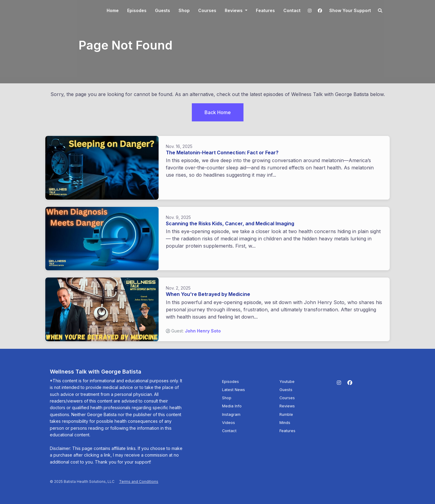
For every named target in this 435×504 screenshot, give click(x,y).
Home (113, 10)
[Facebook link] (320, 10)
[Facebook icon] (350, 383)
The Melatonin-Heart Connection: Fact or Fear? (222, 152)
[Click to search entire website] (380, 10)
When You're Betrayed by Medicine (208, 294)
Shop (184, 10)
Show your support (350, 10)
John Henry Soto (203, 331)
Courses (207, 10)
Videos (229, 423)
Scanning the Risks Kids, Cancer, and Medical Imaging (230, 223)
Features (265, 10)
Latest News (234, 390)
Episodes (137, 10)
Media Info (232, 406)
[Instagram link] (310, 10)
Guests (163, 10)
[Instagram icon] (339, 383)
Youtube (287, 382)
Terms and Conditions (139, 482)
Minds (285, 423)
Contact (292, 10)
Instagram (231, 414)
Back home (218, 112)
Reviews (234, 10)
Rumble (286, 414)
